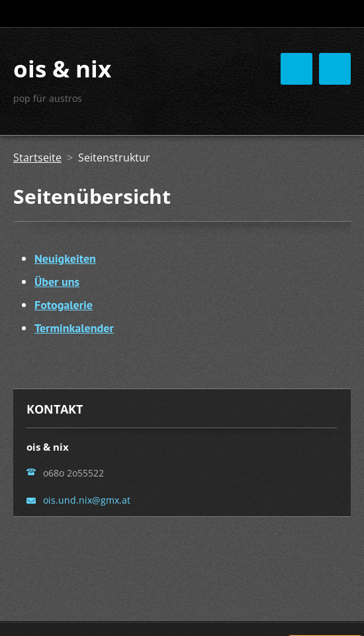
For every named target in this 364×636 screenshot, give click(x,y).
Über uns (57, 282)
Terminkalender (74, 328)
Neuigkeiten (65, 258)
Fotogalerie (64, 305)
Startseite (37, 158)
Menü (335, 69)
